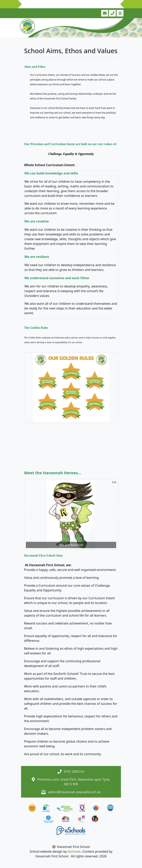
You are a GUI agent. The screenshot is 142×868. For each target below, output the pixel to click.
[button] (29, 514)
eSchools (74, 851)
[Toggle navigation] (120, 13)
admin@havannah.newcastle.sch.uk (74, 792)
